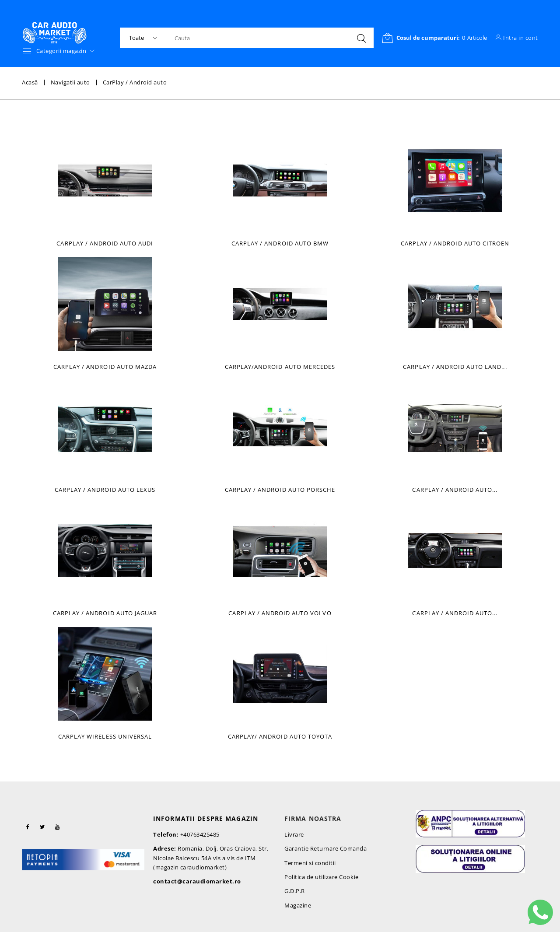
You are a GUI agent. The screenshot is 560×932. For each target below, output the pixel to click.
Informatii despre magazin (206, 818)
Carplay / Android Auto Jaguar (105, 613)
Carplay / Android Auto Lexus (105, 490)
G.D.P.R (295, 891)
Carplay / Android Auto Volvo (280, 613)
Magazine (298, 905)
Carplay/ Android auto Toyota (280, 736)
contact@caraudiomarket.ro (197, 881)
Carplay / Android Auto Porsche (280, 490)
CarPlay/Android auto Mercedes (280, 367)
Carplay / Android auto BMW (280, 243)
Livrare (294, 834)
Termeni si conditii (310, 863)
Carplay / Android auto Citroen (455, 243)
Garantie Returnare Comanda (326, 848)
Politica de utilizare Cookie (322, 877)
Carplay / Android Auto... (455, 490)
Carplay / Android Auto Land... (455, 367)
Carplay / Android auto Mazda (105, 367)
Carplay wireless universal (105, 736)
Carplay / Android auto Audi (105, 243)
